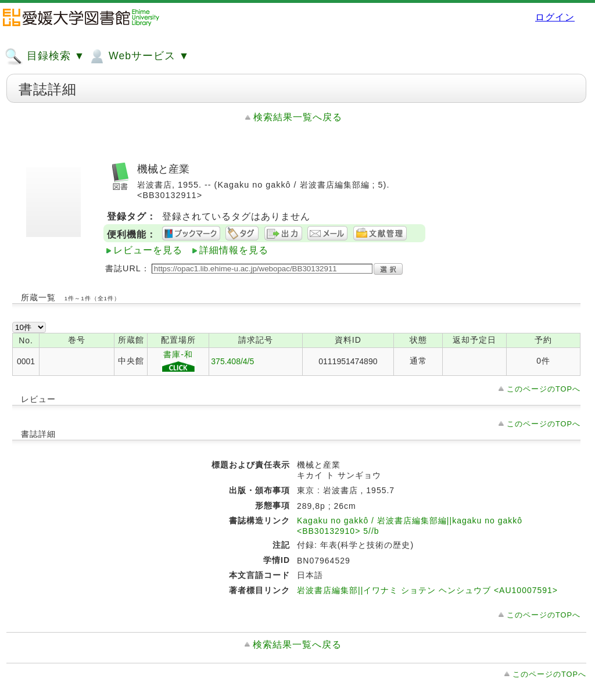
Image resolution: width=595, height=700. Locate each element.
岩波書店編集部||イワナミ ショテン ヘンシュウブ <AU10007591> (427, 590)
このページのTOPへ (544, 389)
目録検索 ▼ (45, 56)
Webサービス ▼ (139, 56)
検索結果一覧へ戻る (298, 117)
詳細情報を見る (234, 250)
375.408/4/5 (232, 361)
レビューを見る (148, 250)
